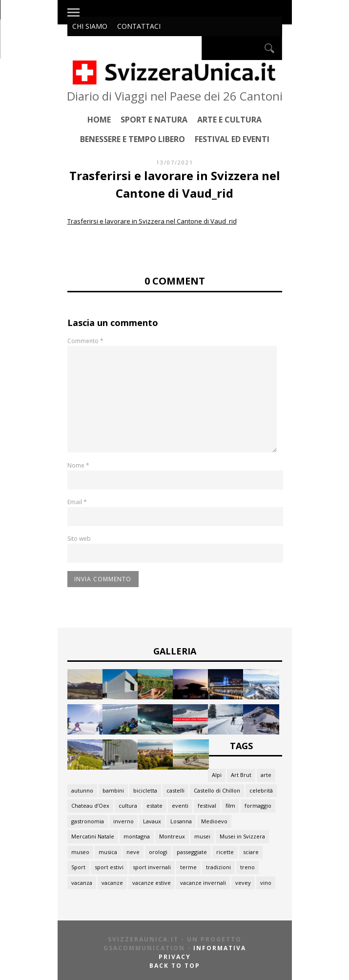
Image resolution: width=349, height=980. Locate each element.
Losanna (181, 821)
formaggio (258, 806)
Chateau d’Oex (90, 806)
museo (80, 852)
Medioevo (214, 821)
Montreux (172, 836)
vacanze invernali (203, 883)
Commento (85, 341)
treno (247, 867)
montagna (137, 836)
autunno (82, 790)
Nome (78, 465)
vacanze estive (152, 883)
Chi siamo (90, 26)
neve (133, 852)
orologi (158, 852)
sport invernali (152, 867)
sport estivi (109, 867)
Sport (78, 867)
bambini (113, 790)
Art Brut (241, 775)
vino (266, 883)
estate (154, 806)
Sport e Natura (154, 119)
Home (99, 119)
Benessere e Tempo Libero (133, 139)
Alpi (217, 775)
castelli (175, 790)
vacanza (82, 883)
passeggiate (192, 852)
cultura (128, 806)
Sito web (79, 539)
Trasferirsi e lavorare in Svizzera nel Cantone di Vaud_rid (152, 221)
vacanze (112, 883)
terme (188, 867)
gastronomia (88, 821)
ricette (225, 852)
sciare (251, 852)
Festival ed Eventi (232, 139)
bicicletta (145, 790)
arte (266, 775)
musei (202, 836)
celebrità (261, 790)
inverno (123, 821)
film (230, 806)
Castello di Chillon (217, 790)
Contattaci (139, 26)
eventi (180, 806)
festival (207, 806)
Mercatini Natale (93, 836)
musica (108, 852)
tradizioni (218, 867)
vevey (243, 883)
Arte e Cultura (229, 119)
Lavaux (152, 821)
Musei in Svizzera (242, 836)
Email (77, 502)
